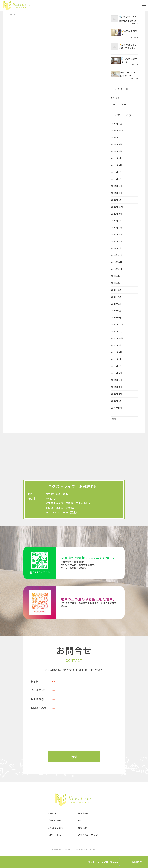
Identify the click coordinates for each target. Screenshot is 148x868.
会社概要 (83, 828)
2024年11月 (117, 124)
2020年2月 (116, 394)
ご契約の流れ (54, 821)
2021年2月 (116, 311)
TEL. (103, 862)
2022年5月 (116, 228)
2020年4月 (116, 380)
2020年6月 (116, 366)
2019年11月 (116, 408)
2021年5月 (116, 290)
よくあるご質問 (55, 828)
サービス (52, 813)
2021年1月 (116, 318)
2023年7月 (116, 172)
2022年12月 (117, 207)
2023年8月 (116, 165)
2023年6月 (116, 179)
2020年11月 (117, 331)
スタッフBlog (54, 835)
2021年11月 (116, 262)
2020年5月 (116, 373)
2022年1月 (116, 248)
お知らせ (115, 98)
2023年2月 (116, 193)
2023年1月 (116, 200)
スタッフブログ (119, 105)
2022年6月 (116, 221)
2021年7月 (116, 276)
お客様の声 (84, 813)
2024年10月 (117, 131)
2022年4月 (116, 235)
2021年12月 (117, 255)
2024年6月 (116, 137)
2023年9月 (116, 158)
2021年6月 (116, 283)
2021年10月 (117, 269)
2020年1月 (116, 401)
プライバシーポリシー (89, 835)
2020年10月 (117, 338)
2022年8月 (116, 214)
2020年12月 (117, 325)
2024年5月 (116, 144)
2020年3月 (116, 387)
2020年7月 (116, 359)
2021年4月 (116, 297)
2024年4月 (116, 151)
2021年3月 (116, 304)
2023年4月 (116, 186)
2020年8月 (116, 352)
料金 (80, 821)
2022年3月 (116, 241)
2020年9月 (116, 345)
